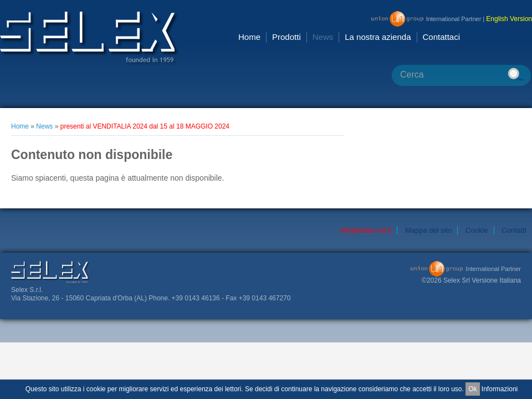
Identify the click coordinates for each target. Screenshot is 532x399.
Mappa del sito (429, 230)
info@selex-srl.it (366, 230)
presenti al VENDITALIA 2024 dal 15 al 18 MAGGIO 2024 (145, 126)
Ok (472, 389)
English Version (509, 19)
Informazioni (500, 389)
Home (249, 37)
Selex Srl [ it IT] (89, 39)
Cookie (477, 230)
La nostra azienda (378, 37)
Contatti (514, 230)
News (323, 37)
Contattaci (442, 37)
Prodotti (287, 37)
